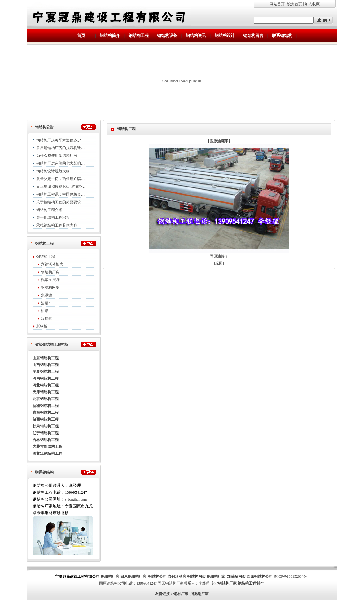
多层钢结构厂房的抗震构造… (60, 148)
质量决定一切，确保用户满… (60, 179)
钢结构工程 (46, 257)
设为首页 (295, 4)
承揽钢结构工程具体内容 (57, 225)
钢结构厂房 (50, 272)
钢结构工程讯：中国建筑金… (60, 194)
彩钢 (171, 576)
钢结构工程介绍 (49, 210)
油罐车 (46, 303)
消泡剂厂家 (200, 594)
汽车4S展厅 (50, 280)
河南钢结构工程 (46, 378)
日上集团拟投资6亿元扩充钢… (61, 187)
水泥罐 (46, 295)
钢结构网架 (50, 288)
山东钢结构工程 (46, 358)
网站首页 (277, 4)
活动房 (181, 576)
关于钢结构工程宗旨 (53, 218)
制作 (260, 583)
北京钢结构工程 (46, 399)
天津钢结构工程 (46, 392)
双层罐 (46, 319)
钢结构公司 (157, 576)
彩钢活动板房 (52, 264)
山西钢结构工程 (46, 365)
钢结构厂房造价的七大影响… (60, 163)
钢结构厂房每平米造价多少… (60, 140)
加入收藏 (312, 4)
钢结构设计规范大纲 (53, 171)
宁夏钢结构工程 (46, 372)
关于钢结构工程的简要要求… (60, 202)
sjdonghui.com (76, 499)
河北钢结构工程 (46, 385)
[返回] (219, 263)
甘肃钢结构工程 (46, 426)
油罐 (45, 311)
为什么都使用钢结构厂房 (57, 156)
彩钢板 (42, 326)
